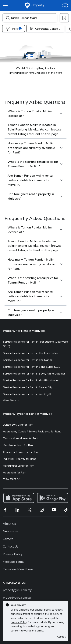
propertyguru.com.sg (17, 597)
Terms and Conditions (18, 569)
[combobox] (34, 18)
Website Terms (14, 562)
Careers (8, 539)
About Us (9, 524)
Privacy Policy (13, 554)
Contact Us (11, 546)
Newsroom (10, 531)
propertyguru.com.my (17, 590)
